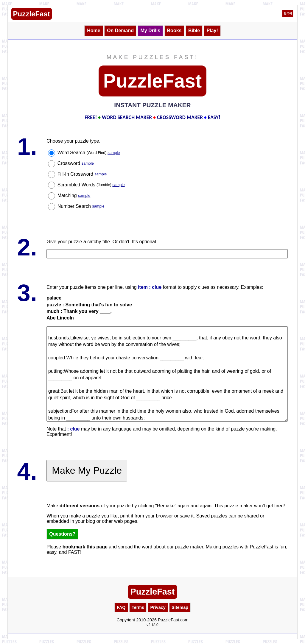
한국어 (288, 13)
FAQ (121, 607)
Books (174, 31)
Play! (212, 31)
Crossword (76, 163)
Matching (74, 195)
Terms (138, 607)
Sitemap (180, 607)
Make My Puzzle (87, 470)
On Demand (120, 31)
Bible (194, 31)
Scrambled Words (91, 185)
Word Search (89, 153)
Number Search (81, 206)
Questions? (62, 534)
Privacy (158, 607)
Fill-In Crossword (82, 174)
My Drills (150, 31)
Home (94, 31)
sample (114, 153)
